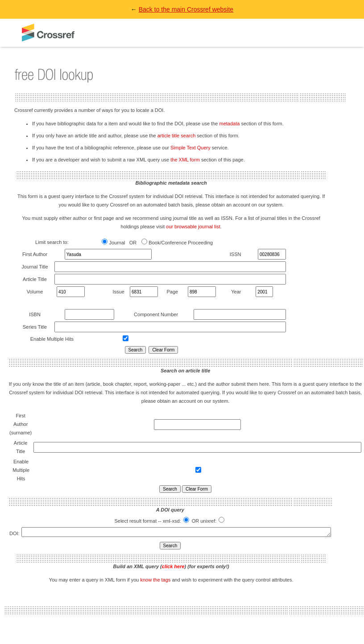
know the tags (155, 581)
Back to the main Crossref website (186, 9)
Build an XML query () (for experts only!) (171, 568)
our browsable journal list (193, 227)
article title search (177, 136)
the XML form (185, 160)
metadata (229, 124)
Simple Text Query (190, 148)
